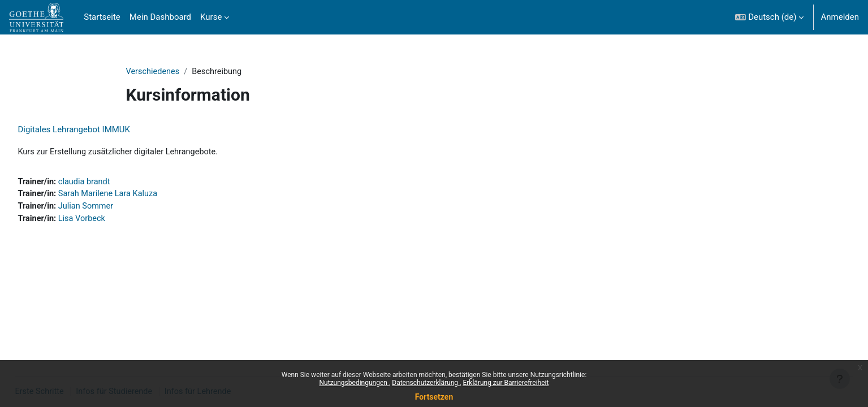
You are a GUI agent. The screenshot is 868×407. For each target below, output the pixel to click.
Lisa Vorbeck (109, 221)
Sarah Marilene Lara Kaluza (136, 196)
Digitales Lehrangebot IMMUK (99, 130)
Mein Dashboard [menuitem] (160, 17)
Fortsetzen (434, 397)
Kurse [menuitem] (211, 17)
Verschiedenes (154, 72)
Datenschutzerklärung (426, 383)
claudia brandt (112, 183)
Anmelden (840, 17)
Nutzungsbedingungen (354, 383)
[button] (769, 17)
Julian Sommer (113, 208)
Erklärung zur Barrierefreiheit (506, 383)
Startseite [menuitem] (102, 17)
